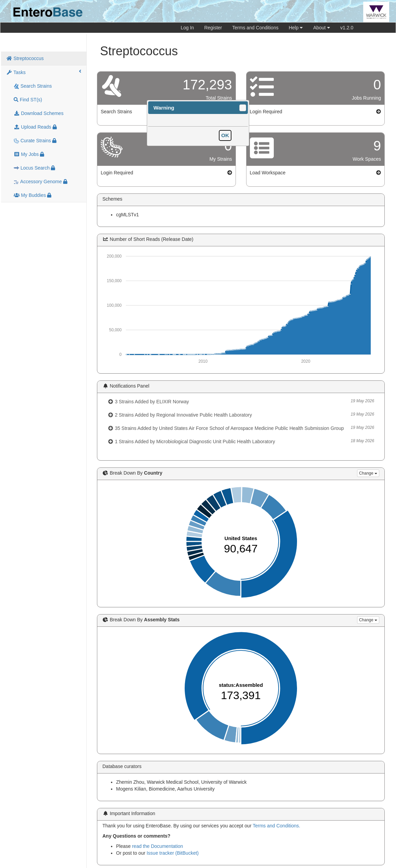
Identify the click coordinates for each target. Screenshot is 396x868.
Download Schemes (39, 113)
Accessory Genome (40, 182)
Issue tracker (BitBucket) (173, 853)
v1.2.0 (347, 28)
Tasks (44, 72)
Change (368, 473)
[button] (243, 108)
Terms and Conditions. (276, 826)
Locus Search (34, 168)
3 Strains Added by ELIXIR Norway (241, 401)
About (321, 28)
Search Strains (33, 86)
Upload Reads (35, 127)
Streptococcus (25, 58)
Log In (187, 28)
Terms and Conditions (255, 28)
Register (213, 28)
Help (296, 28)
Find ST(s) (28, 100)
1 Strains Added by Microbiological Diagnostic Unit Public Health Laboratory (241, 441)
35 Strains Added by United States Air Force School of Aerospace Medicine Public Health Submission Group (241, 428)
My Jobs (29, 154)
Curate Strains (35, 141)
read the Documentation (158, 846)
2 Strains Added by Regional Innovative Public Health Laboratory (241, 415)
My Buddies (32, 195)
